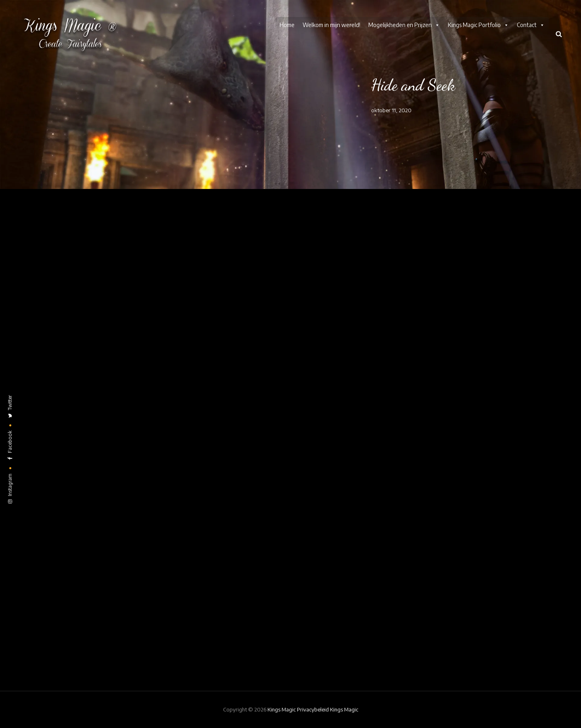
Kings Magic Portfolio (478, 25)
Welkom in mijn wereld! (331, 25)
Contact (531, 25)
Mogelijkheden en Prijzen (404, 25)
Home (287, 25)
